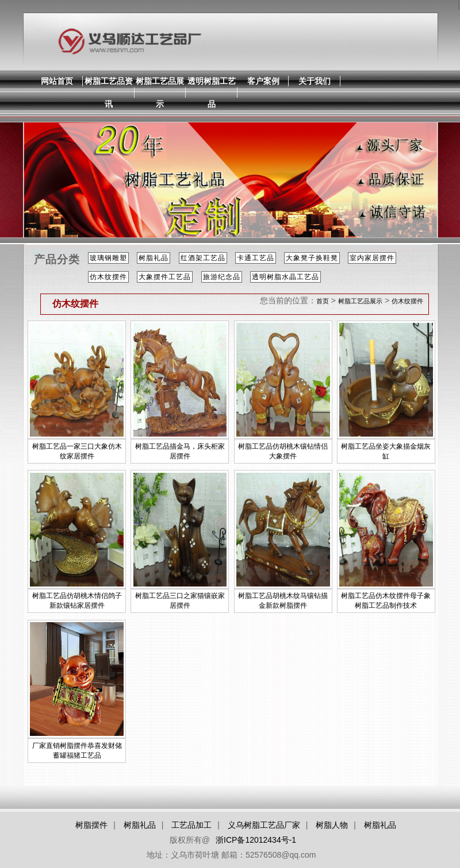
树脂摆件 (91, 825)
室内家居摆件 (372, 258)
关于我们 (315, 81)
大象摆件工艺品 (165, 277)
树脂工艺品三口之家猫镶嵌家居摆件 (180, 601)
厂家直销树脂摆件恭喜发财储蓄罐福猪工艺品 (77, 751)
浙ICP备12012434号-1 (256, 840)
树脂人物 (332, 825)
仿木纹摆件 (108, 277)
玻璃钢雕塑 (108, 258)
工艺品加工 (191, 825)
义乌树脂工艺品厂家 (264, 825)
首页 (323, 301)
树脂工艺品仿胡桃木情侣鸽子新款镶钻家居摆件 (77, 601)
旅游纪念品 (222, 277)
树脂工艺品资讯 (109, 92)
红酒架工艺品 (203, 258)
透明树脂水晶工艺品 (285, 277)
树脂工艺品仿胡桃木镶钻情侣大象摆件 (283, 451)
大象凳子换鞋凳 (312, 258)
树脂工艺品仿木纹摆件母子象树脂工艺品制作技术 (386, 601)
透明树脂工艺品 (212, 92)
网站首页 (57, 81)
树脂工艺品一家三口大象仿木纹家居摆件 (77, 451)
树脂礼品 (154, 258)
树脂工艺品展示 (160, 92)
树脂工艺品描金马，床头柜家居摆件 (180, 451)
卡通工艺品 (256, 258)
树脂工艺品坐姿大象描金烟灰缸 (386, 451)
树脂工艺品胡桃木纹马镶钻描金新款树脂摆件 (283, 601)
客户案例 (263, 81)
